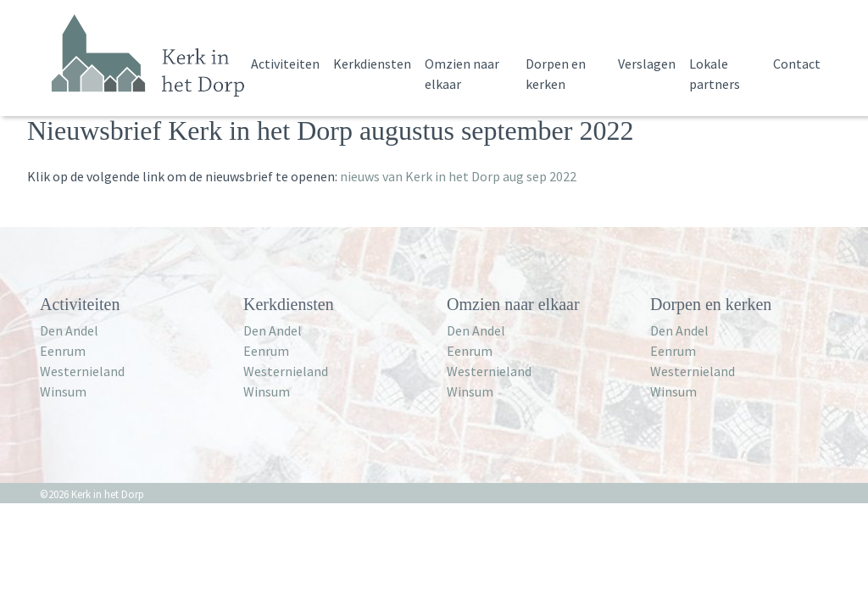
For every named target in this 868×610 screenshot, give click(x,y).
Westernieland (82, 371)
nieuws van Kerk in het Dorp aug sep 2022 (458, 176)
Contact (797, 64)
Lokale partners (715, 74)
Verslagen (647, 64)
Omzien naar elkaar (462, 74)
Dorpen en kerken (556, 74)
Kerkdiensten (372, 64)
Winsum (63, 391)
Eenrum (63, 351)
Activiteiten (285, 64)
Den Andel (69, 330)
